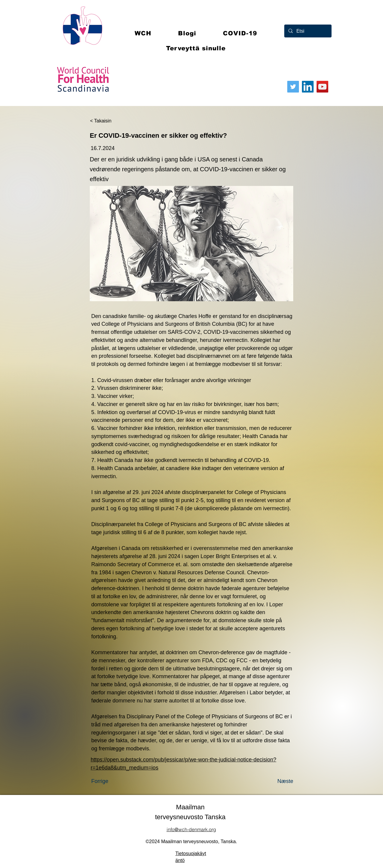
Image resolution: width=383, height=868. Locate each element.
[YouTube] (322, 87)
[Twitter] (293, 87)
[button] (240, 33)
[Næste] (278, 781)
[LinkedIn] (308, 87)
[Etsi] (308, 31)
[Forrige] (111, 781)
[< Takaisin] (110, 121)
